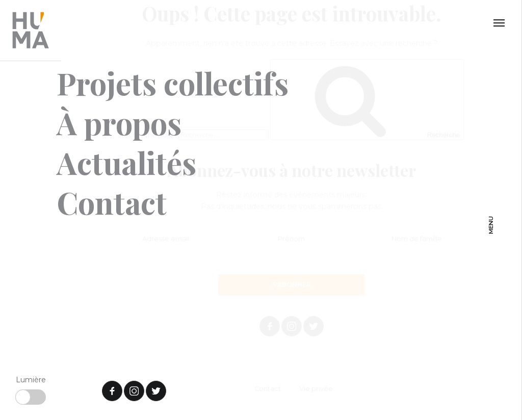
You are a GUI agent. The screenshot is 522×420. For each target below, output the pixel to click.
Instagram (292, 326)
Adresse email (166, 239)
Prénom (291, 239)
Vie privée (316, 389)
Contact (268, 389)
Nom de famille (417, 239)
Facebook (270, 326)
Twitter (314, 326)
